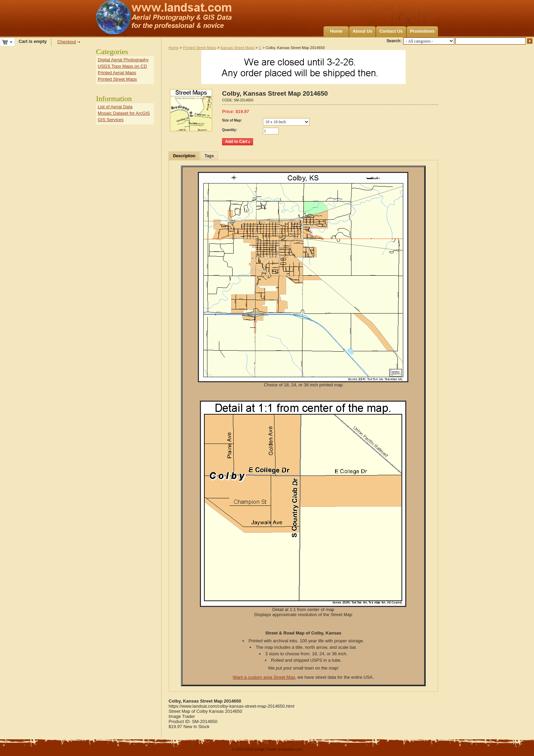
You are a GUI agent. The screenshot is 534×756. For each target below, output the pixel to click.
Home (336, 31)
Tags (209, 156)
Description (184, 156)
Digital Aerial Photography (123, 60)
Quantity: (230, 130)
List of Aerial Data (115, 107)
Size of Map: (232, 120)
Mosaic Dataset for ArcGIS (124, 113)
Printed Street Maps (200, 48)
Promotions (422, 31)
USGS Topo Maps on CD (122, 66)
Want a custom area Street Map (264, 677)
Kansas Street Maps (237, 48)
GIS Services (111, 120)
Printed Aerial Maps (117, 73)
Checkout (67, 42)
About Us (362, 31)
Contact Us (391, 31)
